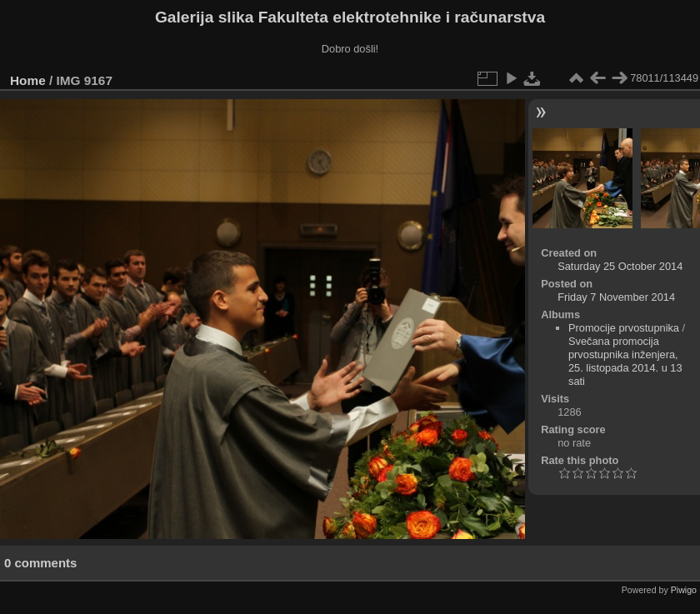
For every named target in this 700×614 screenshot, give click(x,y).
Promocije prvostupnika (624, 328)
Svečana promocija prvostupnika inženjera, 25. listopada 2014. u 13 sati (625, 361)
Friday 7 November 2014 (616, 297)
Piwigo (684, 590)
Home (28, 80)
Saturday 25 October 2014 (620, 266)
